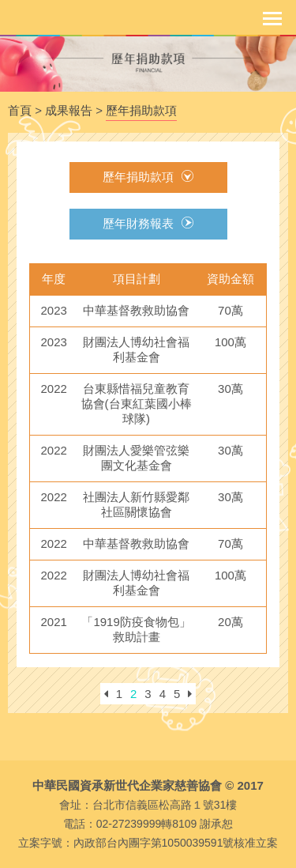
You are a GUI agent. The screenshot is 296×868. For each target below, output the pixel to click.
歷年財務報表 (148, 223)
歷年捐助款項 (141, 110)
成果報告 (69, 110)
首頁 (20, 110)
